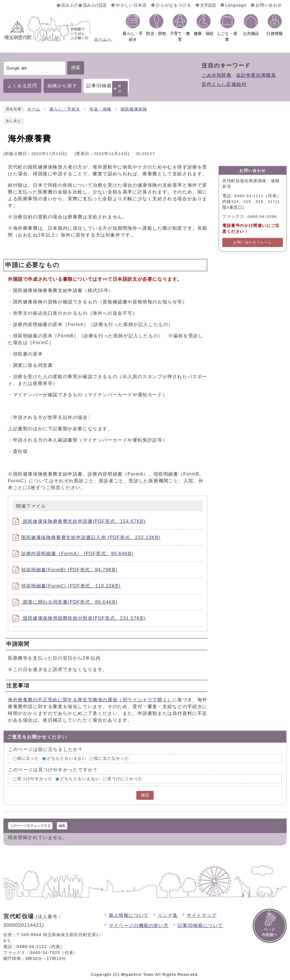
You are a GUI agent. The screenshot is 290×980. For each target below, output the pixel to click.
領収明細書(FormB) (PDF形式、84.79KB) (65, 570)
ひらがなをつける (173, 5)
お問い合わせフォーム (253, 242)
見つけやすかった (35, 779)
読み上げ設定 (95, 5)
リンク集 (168, 915)
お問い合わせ (269, 5)
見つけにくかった (125, 779)
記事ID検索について (200, 925)
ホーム (34, 109)
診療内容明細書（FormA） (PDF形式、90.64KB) (73, 554)
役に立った (28, 758)
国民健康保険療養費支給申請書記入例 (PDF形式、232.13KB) (87, 537)
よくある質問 (22, 86)
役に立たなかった (112, 758)
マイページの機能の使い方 (139, 925)
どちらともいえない (67, 758)
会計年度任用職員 (256, 75)
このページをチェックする (30, 826)
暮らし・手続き (65, 109)
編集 (62, 826)
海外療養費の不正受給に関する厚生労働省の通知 (90, 700)
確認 (145, 795)
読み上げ (69, 5)
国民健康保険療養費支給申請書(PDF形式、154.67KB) (79, 521)
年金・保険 (101, 109)
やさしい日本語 (131, 5)
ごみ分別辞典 (217, 75)
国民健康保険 (134, 109)
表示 (120, 89)
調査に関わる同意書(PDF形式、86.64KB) (65, 602)
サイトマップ (202, 915)
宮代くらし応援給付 (224, 84)
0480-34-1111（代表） (41, 947)
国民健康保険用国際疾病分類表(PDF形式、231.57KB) (79, 618)
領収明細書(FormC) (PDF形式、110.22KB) (67, 586)
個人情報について (129, 915)
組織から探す (63, 86)
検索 (76, 68)
